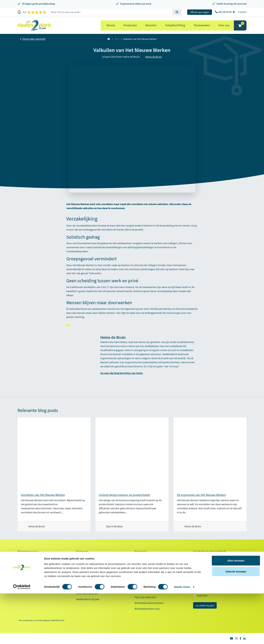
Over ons (224, 25)
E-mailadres (201, 558)
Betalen (22, 563)
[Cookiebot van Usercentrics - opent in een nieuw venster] (22, 637)
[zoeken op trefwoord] (110, 12)
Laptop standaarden (146, 586)
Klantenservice (28, 552)
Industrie (202, 595)
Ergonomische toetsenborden (151, 568)
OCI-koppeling (26, 580)
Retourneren (25, 569)
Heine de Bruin (153, 57)
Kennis (111, 25)
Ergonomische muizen (147, 563)
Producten (130, 25)
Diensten (151, 25)
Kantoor (202, 577)
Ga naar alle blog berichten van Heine (122, 373)
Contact (242, 12)
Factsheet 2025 (84, 588)
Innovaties (82, 575)
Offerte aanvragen (200, 12)
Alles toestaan (236, 611)
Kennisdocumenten (87, 593)
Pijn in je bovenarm (145, 591)
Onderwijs (203, 589)
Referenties (83, 557)
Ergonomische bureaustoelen (151, 557)
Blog (117, 39)
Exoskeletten (142, 580)
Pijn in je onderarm (145, 597)
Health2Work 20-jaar (88, 599)
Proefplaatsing (26, 557)
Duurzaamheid (85, 580)
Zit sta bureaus (143, 574)
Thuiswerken (202, 25)
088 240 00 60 (225, 12)
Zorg (200, 583)
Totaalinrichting (175, 25)
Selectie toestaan (236, 622)
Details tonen (182, 637)
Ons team (81, 563)
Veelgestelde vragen (29, 592)
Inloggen (22, 575)
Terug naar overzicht (33, 39)
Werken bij (82, 569)
